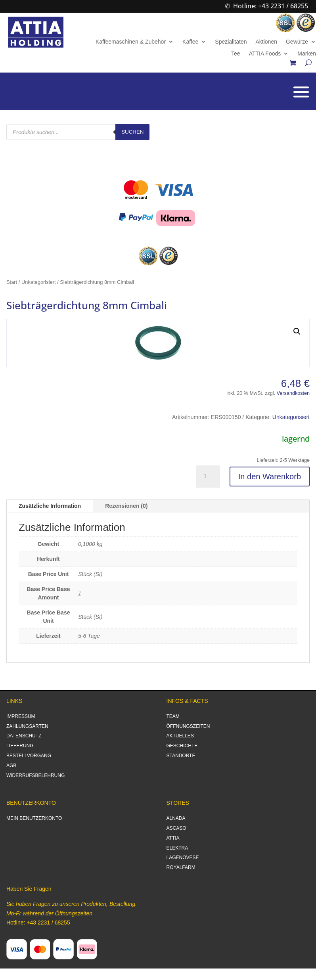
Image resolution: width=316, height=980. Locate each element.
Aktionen (266, 42)
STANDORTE (181, 756)
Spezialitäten (231, 42)
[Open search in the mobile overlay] (78, 132)
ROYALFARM (181, 867)
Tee (236, 54)
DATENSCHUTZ (24, 736)
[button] (297, 331)
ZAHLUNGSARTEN (27, 726)
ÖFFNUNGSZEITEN (188, 726)
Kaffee (190, 42)
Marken (307, 54)
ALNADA (176, 818)
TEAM (173, 716)
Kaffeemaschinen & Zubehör (131, 42)
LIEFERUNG (20, 746)
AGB (11, 766)
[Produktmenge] (208, 477)
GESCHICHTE (182, 746)
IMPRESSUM (21, 716)
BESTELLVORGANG (29, 756)
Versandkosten (293, 393)
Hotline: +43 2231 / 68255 (271, 6)
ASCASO (176, 828)
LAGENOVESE (183, 857)
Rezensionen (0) (126, 506)
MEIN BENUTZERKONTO (34, 818)
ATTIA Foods (265, 54)
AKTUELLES (180, 736)
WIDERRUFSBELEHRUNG (35, 775)
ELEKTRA (177, 848)
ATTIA (173, 838)
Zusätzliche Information (50, 506)
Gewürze (297, 42)
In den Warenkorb (270, 477)
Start (12, 282)
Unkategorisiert (39, 282)
